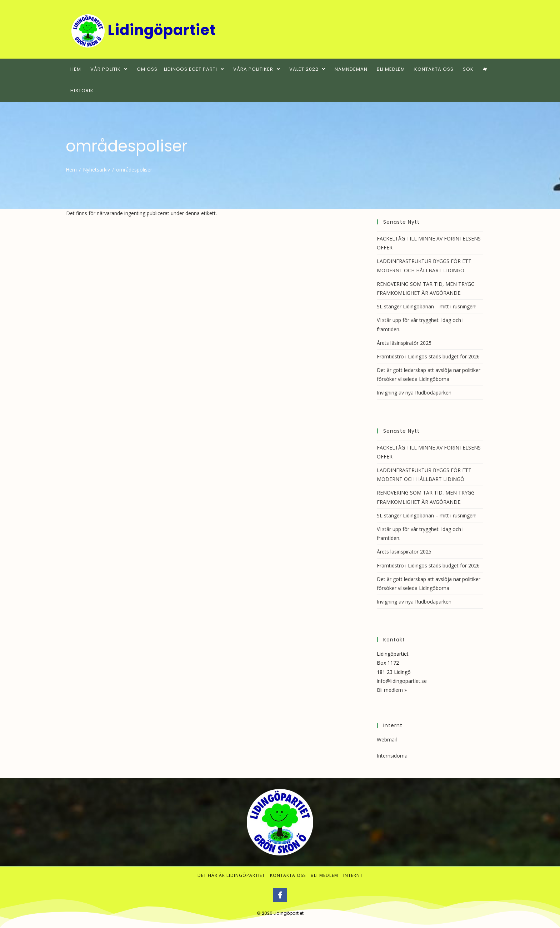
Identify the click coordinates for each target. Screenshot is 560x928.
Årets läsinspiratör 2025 (404, 343)
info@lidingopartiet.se (402, 681)
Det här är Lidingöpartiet (231, 875)
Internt (353, 875)
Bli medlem (324, 875)
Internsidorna (392, 756)
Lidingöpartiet (289, 913)
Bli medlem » (392, 690)
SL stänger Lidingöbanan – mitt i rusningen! (427, 306)
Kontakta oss (288, 875)
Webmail (387, 740)
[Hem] (71, 170)
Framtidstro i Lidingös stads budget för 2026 (428, 356)
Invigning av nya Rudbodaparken (414, 393)
